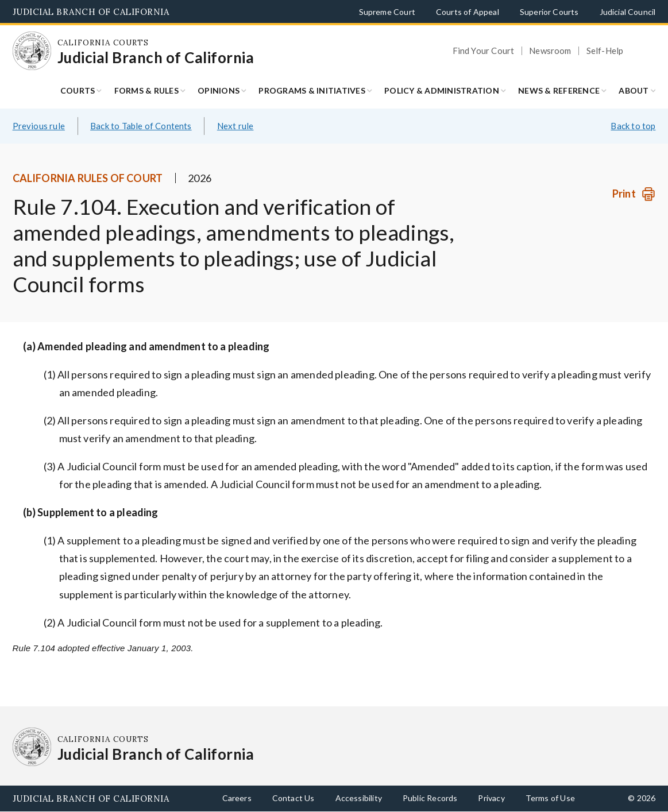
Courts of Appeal (468, 12)
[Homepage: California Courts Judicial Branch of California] (32, 51)
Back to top (633, 126)
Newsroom (550, 51)
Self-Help (605, 51)
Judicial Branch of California (91, 12)
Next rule (235, 126)
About (634, 90)
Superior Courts (549, 12)
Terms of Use (550, 798)
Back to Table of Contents (141, 126)
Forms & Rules (146, 90)
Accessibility (359, 798)
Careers (237, 798)
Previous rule (39, 126)
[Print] (634, 194)
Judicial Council (628, 12)
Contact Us (294, 798)
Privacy (491, 798)
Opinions (219, 90)
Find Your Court (484, 51)
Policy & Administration (442, 90)
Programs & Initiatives (312, 90)
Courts (78, 90)
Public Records (430, 798)
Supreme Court (387, 12)
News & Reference (559, 90)
